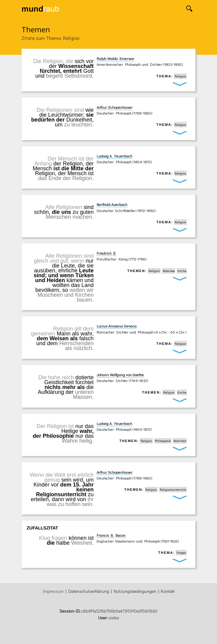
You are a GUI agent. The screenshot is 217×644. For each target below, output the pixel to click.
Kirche (182, 271)
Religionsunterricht (173, 490)
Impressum (53, 591)
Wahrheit (180, 441)
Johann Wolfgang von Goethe (120, 375)
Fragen (181, 553)
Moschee (169, 271)
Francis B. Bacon (111, 535)
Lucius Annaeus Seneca (117, 326)
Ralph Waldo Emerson (115, 58)
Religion (180, 76)
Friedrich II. (106, 253)
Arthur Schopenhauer (115, 107)
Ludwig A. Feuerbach (114, 156)
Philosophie (163, 441)
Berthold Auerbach (112, 204)
